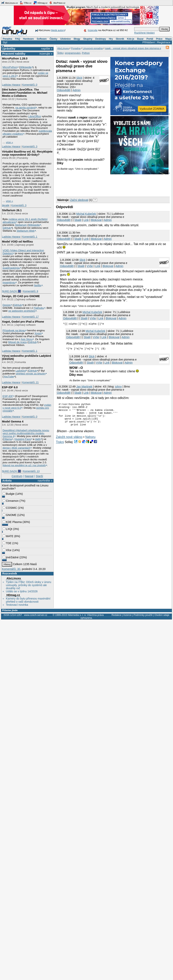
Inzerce (127, 615)
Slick (79, 78)
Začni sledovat (79, 200)
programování (73, 53)
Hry (111, 39)
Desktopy (101, 39)
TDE (7, 543)
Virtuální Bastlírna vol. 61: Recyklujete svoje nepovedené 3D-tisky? (27, 153)
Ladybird (21, 371)
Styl (5, 42)
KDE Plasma (12, 522)
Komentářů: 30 (11, 569)
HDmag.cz (40, 3)
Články (53, 39)
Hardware (28, 39)
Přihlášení (149, 42)
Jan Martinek (84, 387)
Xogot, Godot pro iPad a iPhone (23, 322)
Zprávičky (9, 49)
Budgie (9, 494)
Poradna (7, 39)
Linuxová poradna (93, 48)
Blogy (77, 39)
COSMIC (10, 508)
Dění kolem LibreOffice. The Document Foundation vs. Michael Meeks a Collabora (25, 93)
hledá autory (58, 30)
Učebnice (65, 39)
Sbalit (78, 220)
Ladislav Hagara (11, 85)
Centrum (17, 476)
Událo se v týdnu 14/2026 (22, 591)
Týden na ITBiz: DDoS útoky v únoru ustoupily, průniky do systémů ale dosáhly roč (29, 585)
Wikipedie (26, 67)
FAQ (18, 39)
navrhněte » (45, 481)
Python (86, 53)
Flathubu (39, 308)
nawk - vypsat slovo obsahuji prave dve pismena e (133, 48)
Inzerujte (93, 30)
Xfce (7, 550)
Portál (150, 39)
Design (7, 305)
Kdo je (131, 39)
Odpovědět (64, 90)
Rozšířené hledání (144, 33)
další (38, 439)
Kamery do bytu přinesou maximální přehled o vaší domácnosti (28, 600)
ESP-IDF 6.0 (10, 387)
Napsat (29, 476)
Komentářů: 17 (30, 317)
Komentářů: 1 (30, 237)
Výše (90, 266)
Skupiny (88, 39)
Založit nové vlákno (69, 442)
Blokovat (96, 220)
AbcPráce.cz (57, 3)
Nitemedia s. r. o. (77, 615)
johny (118, 387)
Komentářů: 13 (31, 471)
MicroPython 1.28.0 (15, 58)
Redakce (116, 615)
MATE (8, 536)
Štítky (60, 53)
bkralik (6, 205)
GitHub (7, 228)
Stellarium (21, 225)
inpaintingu (9, 282)
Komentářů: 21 (30, 382)
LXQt (7, 529)
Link (86, 220)
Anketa (7, 481)
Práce (159, 39)
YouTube (9, 377)
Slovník (120, 39)
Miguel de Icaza (17, 342)
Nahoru (90, 442)
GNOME (10, 515)
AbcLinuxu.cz (10, 3)
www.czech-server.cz (36, 615)
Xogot (38, 333)
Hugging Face (23, 439)
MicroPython (10, 67)
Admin (77, 90)
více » (10, 142)
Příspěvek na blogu (14, 330)
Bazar (140, 39)
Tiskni (60, 447)
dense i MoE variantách (16, 448)
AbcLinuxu (14, 578)
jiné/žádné (11, 557)
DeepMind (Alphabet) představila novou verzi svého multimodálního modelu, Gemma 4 (26, 433)
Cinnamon (11, 501)
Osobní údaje (162, 615)
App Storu (27, 339)
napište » (47, 49)
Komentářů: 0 (30, 85)
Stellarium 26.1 (12, 210)
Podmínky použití (143, 615)
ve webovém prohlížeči (22, 311)
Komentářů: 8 (31, 291)
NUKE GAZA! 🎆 (11, 291)
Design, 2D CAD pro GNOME (21, 296)
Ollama (8, 439)
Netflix (38, 285)
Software (42, 39)
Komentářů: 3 (30, 146)
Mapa (168, 39)
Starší (39, 476)
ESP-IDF (8, 396)
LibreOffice (35, 116)
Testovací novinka (17, 605)
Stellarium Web (25, 231)
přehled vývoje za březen (31, 374)
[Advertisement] (73, 182)
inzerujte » (46, 54)
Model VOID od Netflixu (17, 242)
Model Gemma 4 (13, 421)
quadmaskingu (11, 268)
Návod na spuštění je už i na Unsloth (24, 465)
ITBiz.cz (26, 3)
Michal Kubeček (86, 214)
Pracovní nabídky (14, 54)
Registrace (164, 42)
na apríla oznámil (25, 108)
